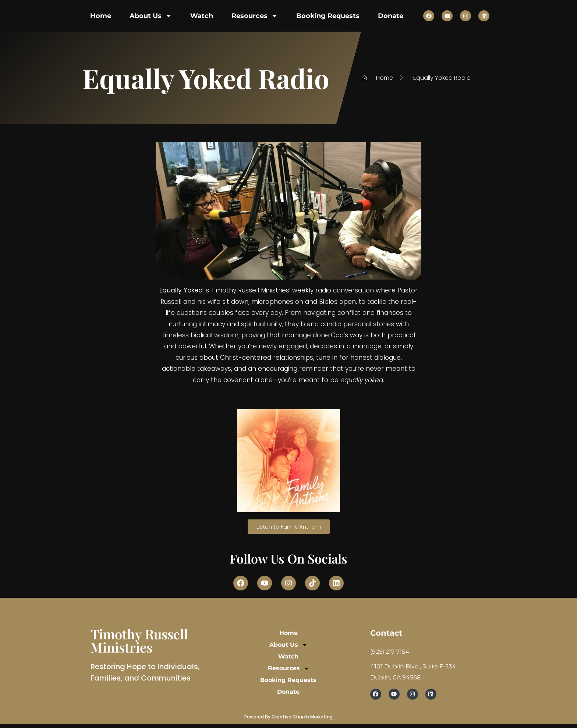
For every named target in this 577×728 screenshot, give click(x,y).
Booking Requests (328, 16)
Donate (391, 16)
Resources (255, 16)
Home (101, 16)
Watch (202, 16)
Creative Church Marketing (302, 717)
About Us (151, 16)
